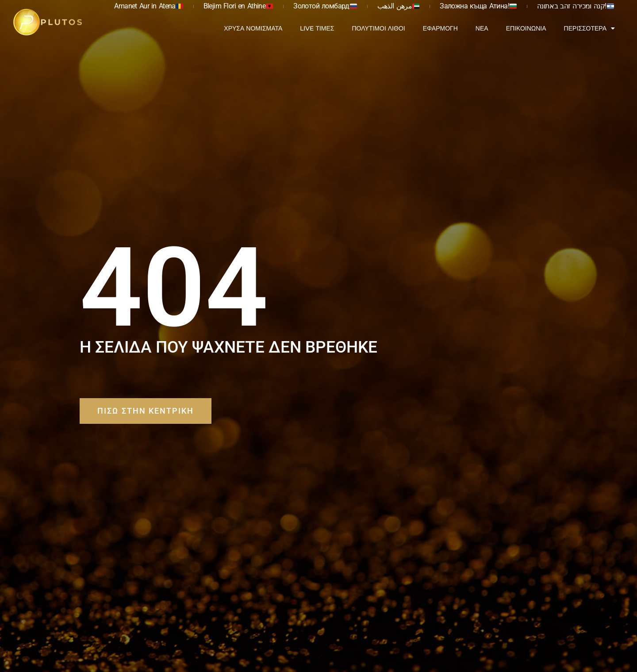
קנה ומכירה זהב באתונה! (576, 6)
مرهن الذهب (399, 6)
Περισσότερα (589, 28)
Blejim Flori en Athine (238, 6)
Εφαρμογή (440, 28)
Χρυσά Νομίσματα (253, 28)
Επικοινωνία (526, 28)
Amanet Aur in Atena (149, 6)
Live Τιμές (317, 28)
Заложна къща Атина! (478, 6)
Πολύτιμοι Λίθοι (378, 28)
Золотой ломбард (325, 6)
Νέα (482, 28)
